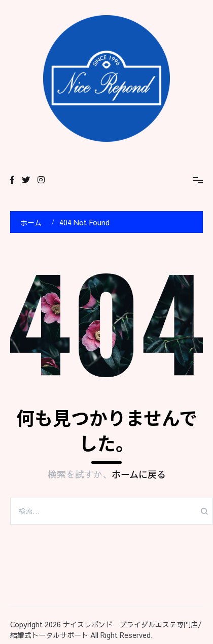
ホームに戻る (139, 474)
